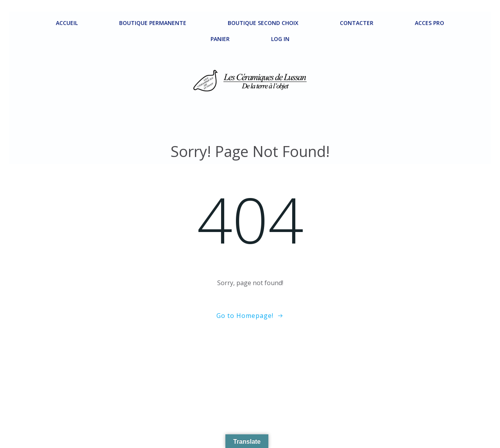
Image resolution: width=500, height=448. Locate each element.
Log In (280, 39)
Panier (220, 39)
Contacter (357, 23)
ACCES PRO (429, 23)
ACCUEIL (67, 23)
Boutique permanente (153, 23)
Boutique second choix (263, 23)
